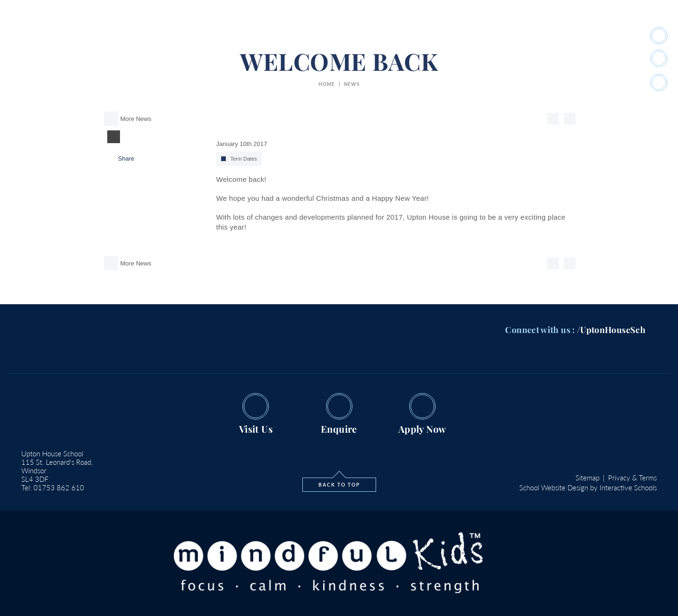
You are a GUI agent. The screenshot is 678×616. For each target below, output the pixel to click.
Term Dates (244, 159)
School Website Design (554, 488)
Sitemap (588, 478)
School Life (283, 36)
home (326, 84)
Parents (441, 36)
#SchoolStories (491, 36)
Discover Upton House (215, 36)
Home (156, 36)
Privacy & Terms (632, 478)
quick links (549, 36)
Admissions (397, 36)
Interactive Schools (628, 488)
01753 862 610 (59, 488)
